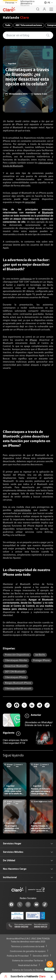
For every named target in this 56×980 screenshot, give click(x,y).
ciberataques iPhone (16, 677)
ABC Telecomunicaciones (29, 25)
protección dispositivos (17, 655)
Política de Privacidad (18, 956)
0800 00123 (41, 927)
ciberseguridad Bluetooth (18, 689)
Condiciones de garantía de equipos (28, 951)
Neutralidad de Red (28, 965)
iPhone (33, 340)
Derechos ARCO (41, 956)
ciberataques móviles (16, 660)
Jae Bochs (40, 655)
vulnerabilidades (22, 510)
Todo (8, 25)
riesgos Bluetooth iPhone (18, 683)
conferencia (26, 279)
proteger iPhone (41, 660)
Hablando (16, 18)
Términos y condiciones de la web (28, 946)
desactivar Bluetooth (16, 666)
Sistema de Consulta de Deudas (28, 970)
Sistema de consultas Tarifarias (28, 961)
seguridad (30, 202)
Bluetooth (48, 213)
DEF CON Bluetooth (15, 672)
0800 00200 (21, 927)
